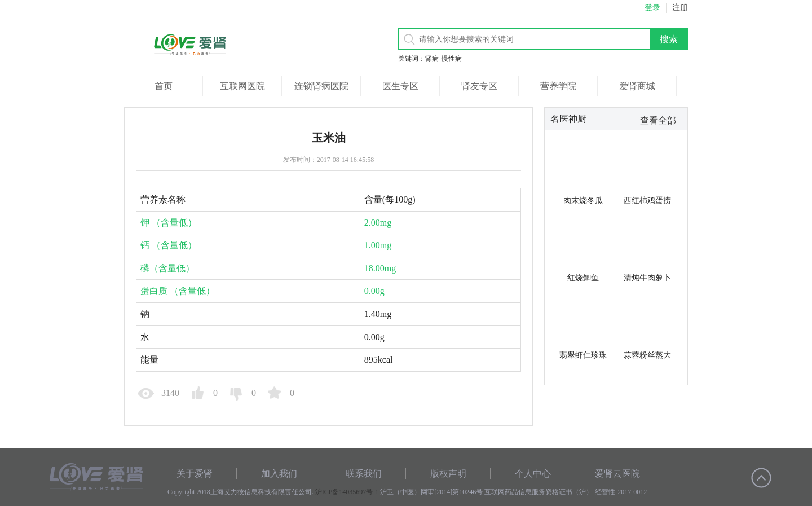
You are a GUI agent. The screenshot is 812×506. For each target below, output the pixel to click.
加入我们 (279, 474)
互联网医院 (242, 86)
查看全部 (658, 120)
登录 (652, 8)
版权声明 (448, 474)
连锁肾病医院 (321, 86)
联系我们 (364, 474)
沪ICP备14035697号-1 (347, 492)
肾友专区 (479, 86)
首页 (164, 86)
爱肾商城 (637, 86)
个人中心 (533, 474)
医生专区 (400, 86)
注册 (680, 8)
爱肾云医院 (617, 474)
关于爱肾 (195, 474)
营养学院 (558, 86)
